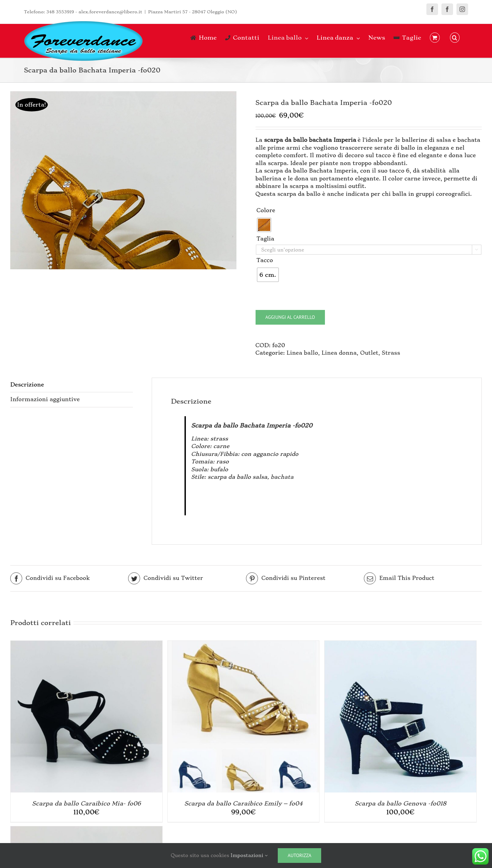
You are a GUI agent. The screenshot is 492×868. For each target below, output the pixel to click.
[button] (455, 38)
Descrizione (27, 385)
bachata (282, 477)
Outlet (369, 353)
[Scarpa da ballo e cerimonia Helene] (86, 830)
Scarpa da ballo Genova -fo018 (400, 803)
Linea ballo (302, 353)
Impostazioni (249, 855)
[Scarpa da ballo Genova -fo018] (400, 644)
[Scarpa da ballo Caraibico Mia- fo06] (86, 644)
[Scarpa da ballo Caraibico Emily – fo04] (244, 644)
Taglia (265, 239)
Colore (266, 210)
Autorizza (299, 855)
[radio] (264, 225)
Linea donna (339, 353)
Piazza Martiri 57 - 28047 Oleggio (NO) (192, 12)
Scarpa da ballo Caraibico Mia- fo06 (87, 803)
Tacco (265, 260)
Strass (391, 353)
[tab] (72, 385)
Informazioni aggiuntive (45, 399)
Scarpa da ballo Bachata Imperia (241, 425)
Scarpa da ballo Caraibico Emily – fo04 (243, 803)
